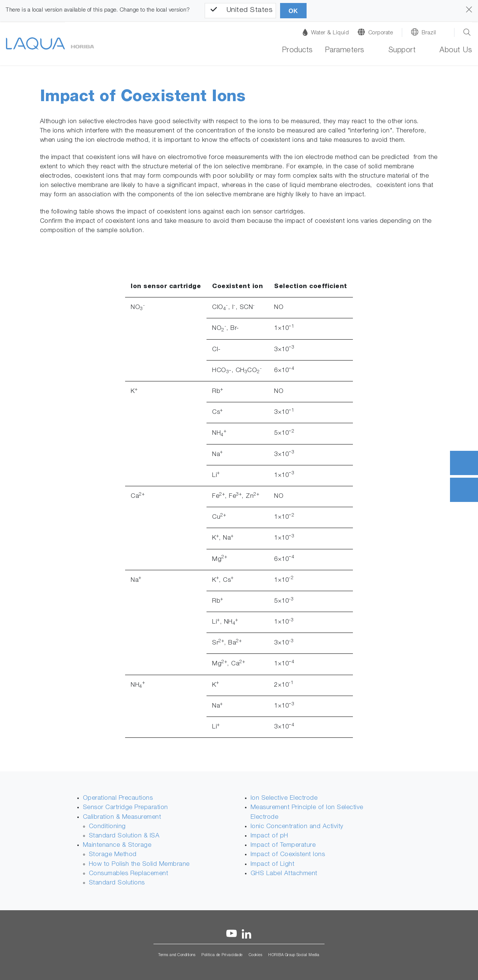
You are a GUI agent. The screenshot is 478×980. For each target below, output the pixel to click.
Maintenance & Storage (117, 845)
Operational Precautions (118, 798)
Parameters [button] (345, 51)
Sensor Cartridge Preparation (125, 808)
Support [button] (402, 51)
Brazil (429, 33)
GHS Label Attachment (284, 874)
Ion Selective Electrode (284, 798)
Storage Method (113, 855)
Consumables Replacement (129, 874)
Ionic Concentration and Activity (297, 827)
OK (293, 11)
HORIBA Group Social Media (294, 955)
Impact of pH (269, 836)
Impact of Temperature (283, 845)
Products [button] (297, 51)
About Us (456, 51)
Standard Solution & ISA (124, 836)
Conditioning (107, 827)
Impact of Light (273, 864)
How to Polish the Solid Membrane (139, 864)
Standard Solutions (117, 883)
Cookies (256, 955)
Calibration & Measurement (122, 817)
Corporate (381, 33)
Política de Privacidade (222, 955)
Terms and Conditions (177, 955)
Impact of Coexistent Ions (288, 855)
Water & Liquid (326, 32)
